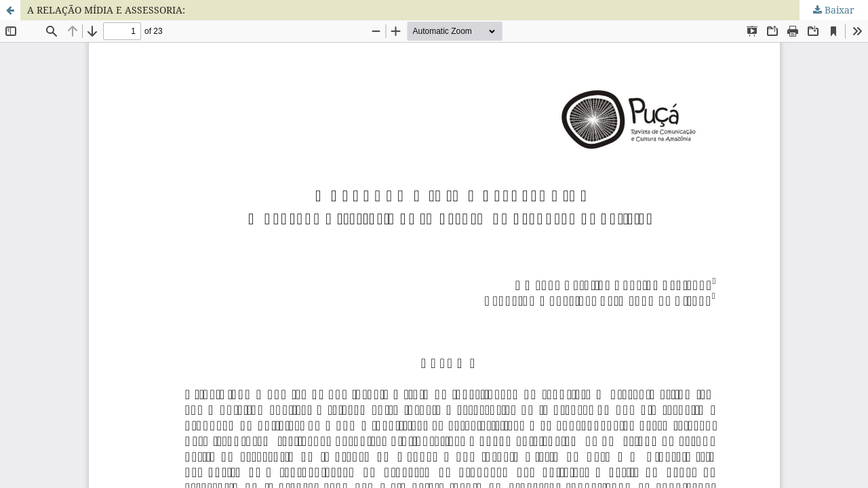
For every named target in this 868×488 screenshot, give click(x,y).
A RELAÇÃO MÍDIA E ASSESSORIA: (106, 10)
